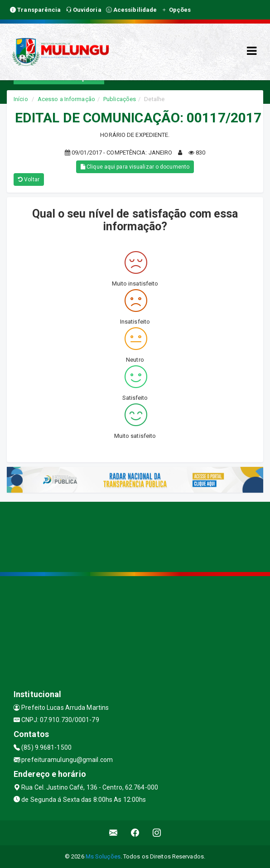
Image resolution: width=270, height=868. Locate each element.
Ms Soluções (103, 856)
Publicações (120, 99)
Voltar (29, 179)
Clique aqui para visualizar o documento (135, 167)
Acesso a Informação (66, 99)
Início (21, 99)
